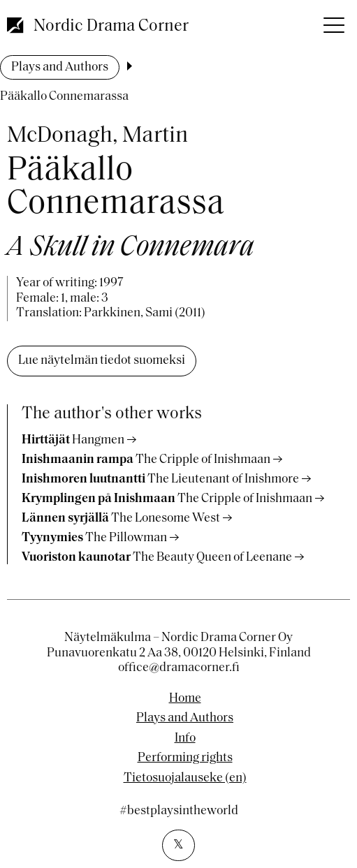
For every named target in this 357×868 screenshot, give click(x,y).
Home (185, 699)
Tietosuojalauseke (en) (185, 779)
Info (185, 739)
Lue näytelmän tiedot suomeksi (102, 361)
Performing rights (185, 758)
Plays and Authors (60, 67)
